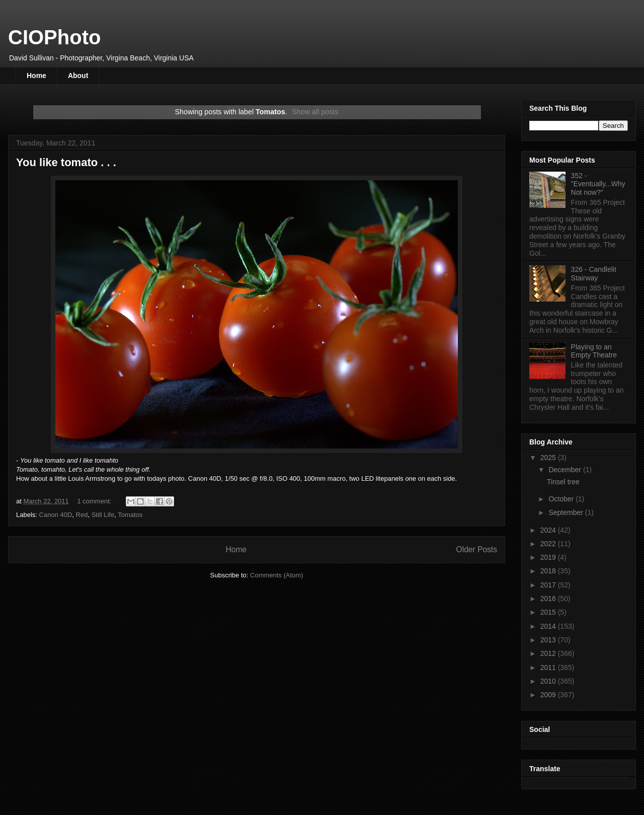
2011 (549, 668)
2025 (549, 458)
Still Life (103, 515)
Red (82, 515)
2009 (549, 695)
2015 (549, 612)
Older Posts (477, 549)
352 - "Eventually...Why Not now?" (598, 184)
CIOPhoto (54, 37)
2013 (549, 640)
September (567, 512)
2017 (549, 585)
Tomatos (130, 515)
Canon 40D (56, 515)
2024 (549, 530)
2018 (549, 571)
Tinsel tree (563, 482)
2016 (549, 599)
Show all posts (315, 112)
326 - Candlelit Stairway (594, 274)
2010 (549, 681)
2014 (549, 626)
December (566, 470)
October (562, 499)
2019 (549, 557)
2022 (549, 544)
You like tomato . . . (66, 162)
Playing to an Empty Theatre (594, 351)
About (78, 76)
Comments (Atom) (276, 575)
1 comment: (95, 501)
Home (36, 76)
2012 (549, 653)
